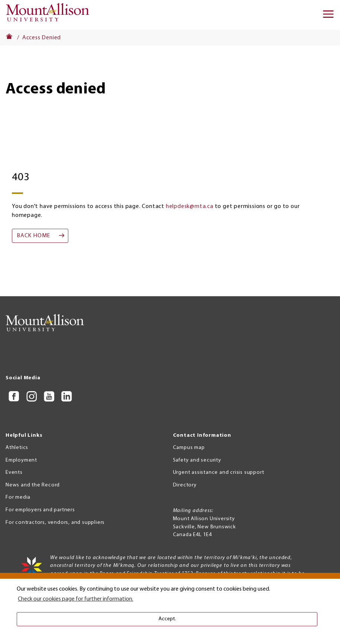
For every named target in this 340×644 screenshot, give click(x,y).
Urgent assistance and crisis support (219, 473)
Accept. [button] (167, 619)
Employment (21, 460)
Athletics (17, 448)
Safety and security (197, 460)
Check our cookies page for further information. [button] (76, 599)
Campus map (189, 448)
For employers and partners (40, 510)
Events (14, 473)
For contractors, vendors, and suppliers (55, 523)
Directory (185, 485)
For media (18, 497)
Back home (33, 236)
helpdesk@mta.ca (190, 207)
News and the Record (33, 485)
